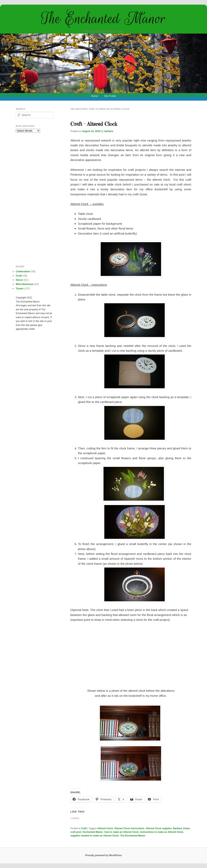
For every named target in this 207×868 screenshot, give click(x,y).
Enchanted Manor (93, 832)
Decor (19, 280)
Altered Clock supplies (159, 828)
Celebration (23, 271)
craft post (76, 832)
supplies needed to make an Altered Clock (95, 836)
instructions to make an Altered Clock (162, 832)
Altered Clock (105, 828)
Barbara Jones (181, 828)
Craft (84, 828)
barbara (109, 131)
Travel (20, 288)
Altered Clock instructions (129, 828)
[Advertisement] (131, 655)
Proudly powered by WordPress (103, 855)
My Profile (110, 96)
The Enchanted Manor (103, 18)
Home (95, 96)
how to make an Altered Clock (121, 832)
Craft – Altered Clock (94, 124)
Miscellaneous (25, 284)
